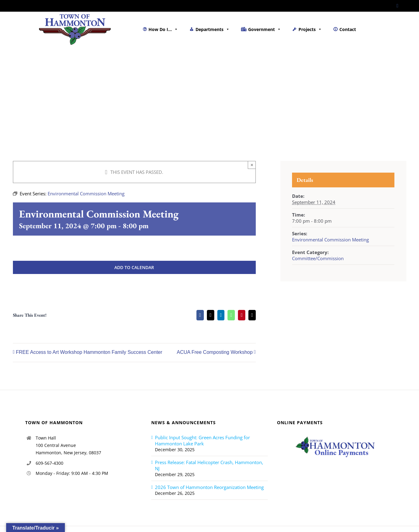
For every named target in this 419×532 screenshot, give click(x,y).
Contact (348, 29)
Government (265, 29)
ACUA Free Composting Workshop (215, 352)
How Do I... (163, 29)
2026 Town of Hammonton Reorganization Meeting (209, 487)
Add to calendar (134, 267)
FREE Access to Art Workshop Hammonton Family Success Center (89, 352)
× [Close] (252, 165)
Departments (213, 29)
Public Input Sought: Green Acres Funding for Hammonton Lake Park (202, 440)
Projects (310, 29)
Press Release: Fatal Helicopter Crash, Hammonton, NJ (209, 465)
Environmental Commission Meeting (330, 240)
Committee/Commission (318, 258)
